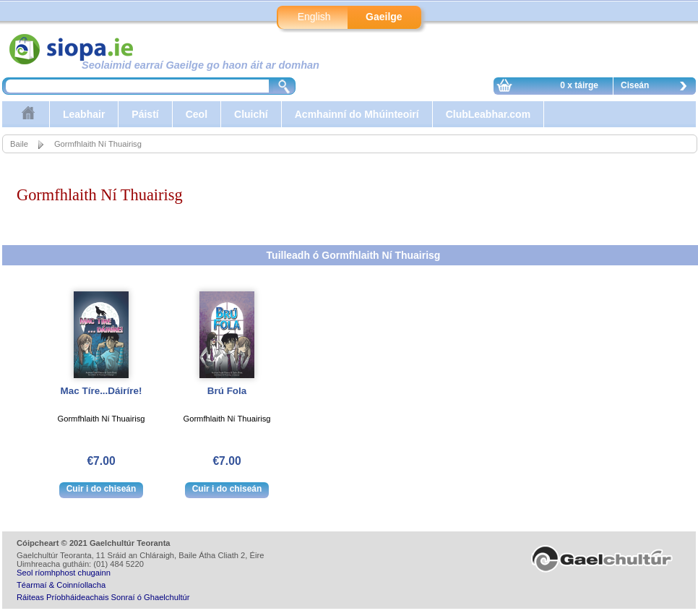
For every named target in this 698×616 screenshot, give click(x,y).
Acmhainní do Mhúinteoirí (357, 114)
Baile (19, 144)
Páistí (145, 114)
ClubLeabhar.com (488, 114)
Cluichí (251, 114)
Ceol (197, 114)
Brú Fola (227, 391)
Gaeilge (384, 17)
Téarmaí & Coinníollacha (61, 585)
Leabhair (84, 114)
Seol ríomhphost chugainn (64, 573)
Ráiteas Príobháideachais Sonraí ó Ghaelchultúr (103, 597)
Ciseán (658, 87)
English (314, 17)
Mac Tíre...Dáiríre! (102, 391)
